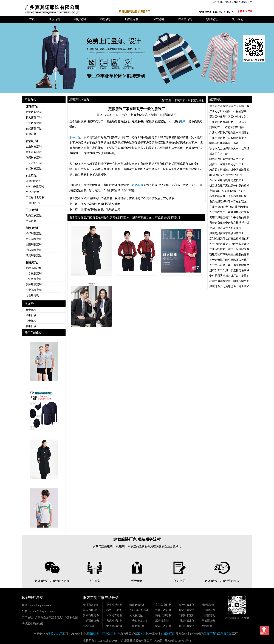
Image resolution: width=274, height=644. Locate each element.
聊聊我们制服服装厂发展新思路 (100, 209)
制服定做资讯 (196, 100)
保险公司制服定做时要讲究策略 (100, 204)
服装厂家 (180, 100)
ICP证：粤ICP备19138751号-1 (173, 641)
